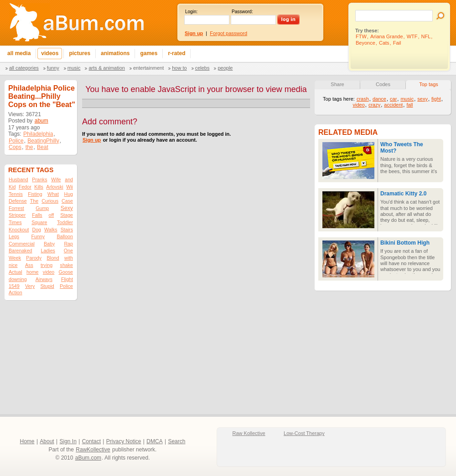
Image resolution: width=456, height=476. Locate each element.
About (47, 441)
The (34, 201)
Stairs (67, 230)
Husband (18, 179)
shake (67, 265)
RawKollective (93, 450)
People (225, 68)
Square (39, 222)
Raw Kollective (249, 433)
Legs (14, 236)
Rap (68, 244)
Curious (50, 201)
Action (16, 292)
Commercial (22, 244)
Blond (53, 258)
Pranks (39, 179)
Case (67, 201)
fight (436, 99)
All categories (24, 68)
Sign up (92, 140)
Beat (43, 147)
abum (41, 121)
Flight (67, 279)
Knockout (19, 230)
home (33, 272)
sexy (422, 99)
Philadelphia (38, 134)
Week (15, 258)
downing (18, 279)
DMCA (154, 441)
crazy (374, 105)
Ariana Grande (387, 36)
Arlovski (54, 187)
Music (74, 68)
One (68, 251)
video (49, 272)
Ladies (48, 251)
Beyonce (365, 43)
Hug (68, 194)
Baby (49, 244)
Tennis (16, 194)
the (29, 147)
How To (179, 68)
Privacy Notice (124, 441)
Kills (39, 187)
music (407, 99)
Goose (66, 272)
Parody (34, 258)
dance (379, 99)
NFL (426, 36)
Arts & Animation (106, 68)
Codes (383, 84)
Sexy (67, 208)
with (69, 258)
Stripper (17, 215)
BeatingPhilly (43, 141)
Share (337, 84)
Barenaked (21, 251)
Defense (18, 201)
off (52, 215)
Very (30, 286)
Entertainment (148, 68)
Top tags (429, 84)
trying (47, 265)
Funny (53, 68)
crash (363, 99)
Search (176, 441)
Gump (42, 208)
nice (13, 265)
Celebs (202, 68)
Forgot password (228, 33)
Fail (397, 43)
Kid (12, 187)
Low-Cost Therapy (304, 433)
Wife (56, 179)
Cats (384, 43)
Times (15, 222)
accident (393, 105)
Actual (16, 272)
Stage (67, 215)
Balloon (65, 236)
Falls (37, 215)
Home (27, 441)
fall (409, 105)
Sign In (68, 441)
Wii (70, 187)
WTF (412, 36)
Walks (51, 230)
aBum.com (88, 458)
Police (16, 141)
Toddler (65, 222)
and (69, 179)
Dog (36, 230)
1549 (14, 286)
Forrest (16, 208)
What (53, 194)
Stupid (47, 286)
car (393, 99)
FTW (361, 36)
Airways (44, 279)
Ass (29, 265)
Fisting (35, 194)
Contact (91, 441)
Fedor (25, 187)
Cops (15, 147)
